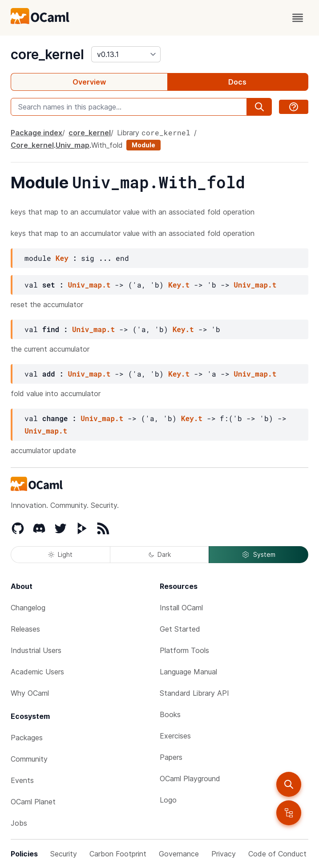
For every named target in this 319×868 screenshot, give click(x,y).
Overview (89, 82)
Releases (25, 629)
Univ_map (73, 145)
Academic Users (37, 672)
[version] (126, 54)
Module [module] (143, 145)
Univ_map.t (89, 285)
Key (62, 258)
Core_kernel (32, 145)
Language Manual (188, 672)
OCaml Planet (33, 802)
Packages (27, 738)
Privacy (224, 854)
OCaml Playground (190, 779)
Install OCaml (181, 608)
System (258, 555)
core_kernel (47, 54)
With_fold (107, 145)
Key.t (179, 285)
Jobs (19, 823)
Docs (237, 82)
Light (60, 554)
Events (22, 780)
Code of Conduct (277, 854)
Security (64, 854)
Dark (160, 554)
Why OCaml (30, 693)
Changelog (28, 608)
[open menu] (298, 18)
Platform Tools (184, 650)
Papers (171, 757)
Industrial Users (36, 650)
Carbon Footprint (118, 854)
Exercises (175, 736)
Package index (36, 133)
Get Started (180, 629)
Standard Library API (194, 693)
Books (170, 714)
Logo (168, 800)
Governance (179, 854)
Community (29, 759)
